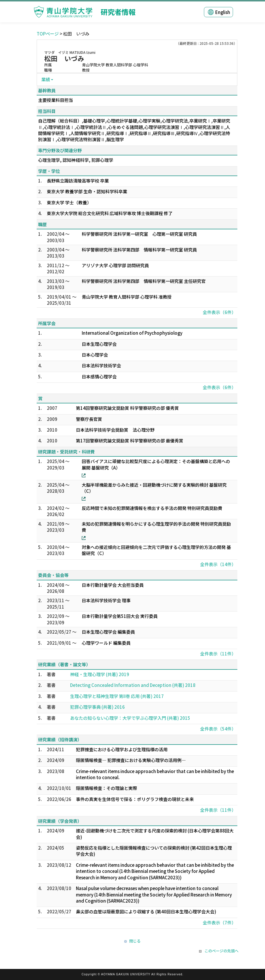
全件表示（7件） (219, 923)
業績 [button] (46, 79)
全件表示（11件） (218, 654)
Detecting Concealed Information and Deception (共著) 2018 (133, 685)
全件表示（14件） (218, 564)
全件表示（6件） (219, 312)
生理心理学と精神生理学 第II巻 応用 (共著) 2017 (117, 696)
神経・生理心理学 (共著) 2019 (100, 674)
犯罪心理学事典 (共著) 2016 (97, 707)
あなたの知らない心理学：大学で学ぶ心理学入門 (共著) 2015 (130, 718)
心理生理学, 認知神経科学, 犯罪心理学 (76, 160)
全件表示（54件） (218, 729)
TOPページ (48, 34)
